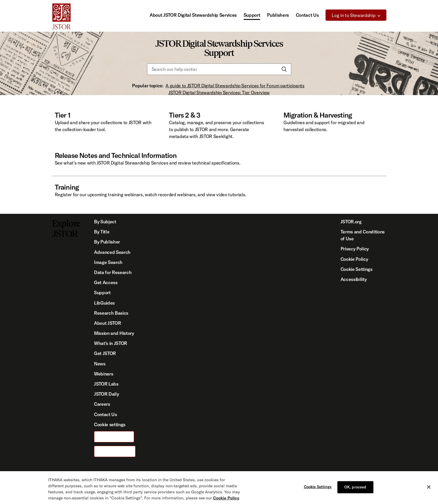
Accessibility (354, 279)
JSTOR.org (351, 222)
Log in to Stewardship (353, 15)
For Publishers (115, 451)
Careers (102, 404)
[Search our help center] (219, 69)
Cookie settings (110, 424)
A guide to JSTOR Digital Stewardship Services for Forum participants (235, 86)
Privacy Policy (355, 249)
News (100, 364)
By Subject (105, 222)
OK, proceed (355, 494)
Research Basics (111, 313)
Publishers (278, 15)
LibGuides (104, 303)
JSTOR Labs (106, 384)
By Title (102, 232)
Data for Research (113, 272)
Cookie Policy (354, 259)
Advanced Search (112, 252)
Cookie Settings (357, 269)
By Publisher (107, 242)
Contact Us (307, 15)
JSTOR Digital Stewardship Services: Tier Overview (219, 93)
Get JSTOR (105, 353)
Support (252, 15)
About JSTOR (107, 323)
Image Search (108, 262)
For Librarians (114, 437)
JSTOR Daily (106, 394)
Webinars (104, 374)
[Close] (429, 494)
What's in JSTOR (111, 343)
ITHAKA (136, 477)
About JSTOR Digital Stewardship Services (193, 15)
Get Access (106, 282)
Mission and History (114, 333)
